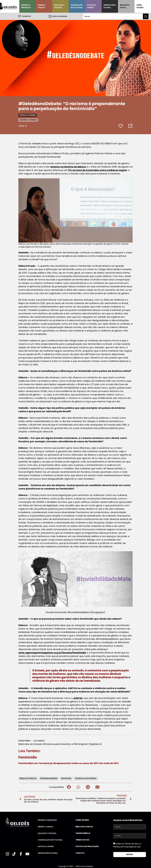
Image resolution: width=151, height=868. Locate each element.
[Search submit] (146, 16)
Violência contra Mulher (86, 778)
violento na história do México (68, 167)
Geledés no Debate (28, 120)
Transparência (83, 833)
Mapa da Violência (28, 778)
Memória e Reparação (26, 6)
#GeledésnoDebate (49, 778)
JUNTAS (78, 698)
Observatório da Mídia (110, 6)
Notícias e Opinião (92, 6)
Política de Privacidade (87, 846)
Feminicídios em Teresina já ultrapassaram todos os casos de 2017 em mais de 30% (69, 763)
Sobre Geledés (140, 6)
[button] (69, 787)
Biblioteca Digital (125, 6)
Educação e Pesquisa (59, 6)
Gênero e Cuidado (42, 6)
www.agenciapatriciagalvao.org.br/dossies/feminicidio (52, 653)
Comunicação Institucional (77, 6)
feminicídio (66, 778)
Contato (80, 853)
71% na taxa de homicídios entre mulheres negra (97, 170)
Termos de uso (82, 840)
